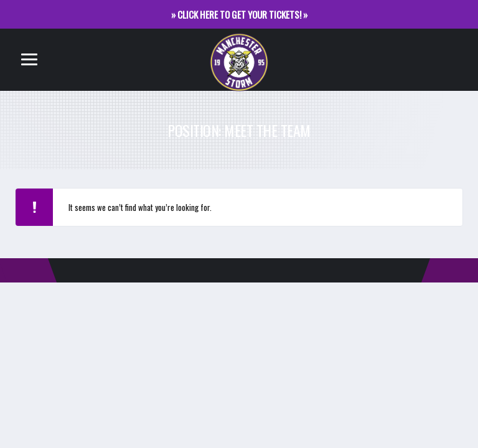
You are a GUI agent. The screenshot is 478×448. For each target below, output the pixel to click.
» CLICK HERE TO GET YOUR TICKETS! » (239, 14)
